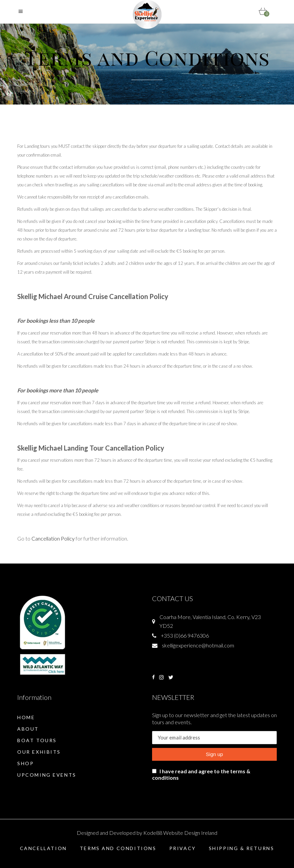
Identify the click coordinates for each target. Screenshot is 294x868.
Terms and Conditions (118, 848)
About (28, 729)
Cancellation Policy (53, 538)
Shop (26, 763)
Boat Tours (37, 740)
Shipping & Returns (242, 848)
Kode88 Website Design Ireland (180, 833)
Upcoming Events (47, 775)
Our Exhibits (39, 752)
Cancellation (43, 848)
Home (26, 717)
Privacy (183, 848)
